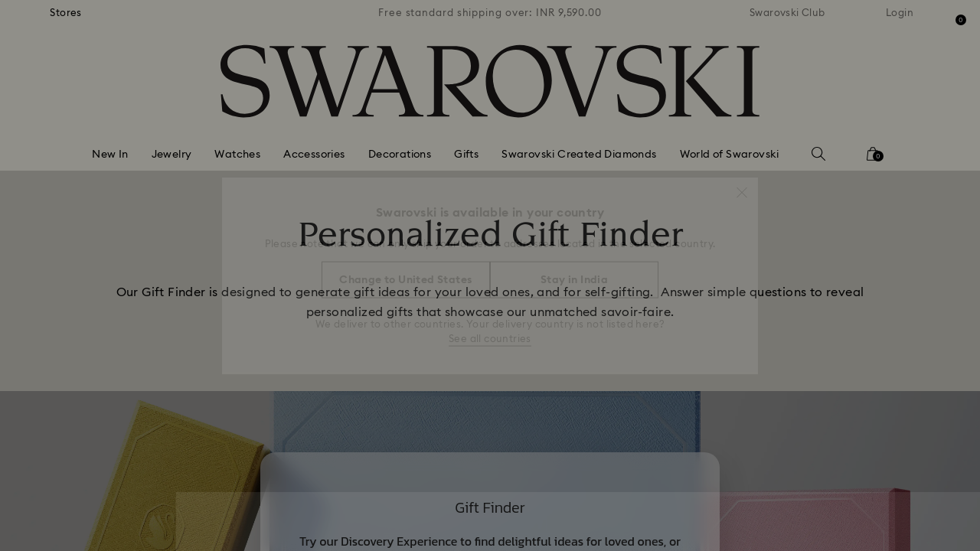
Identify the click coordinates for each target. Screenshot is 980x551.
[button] (742, 185)
